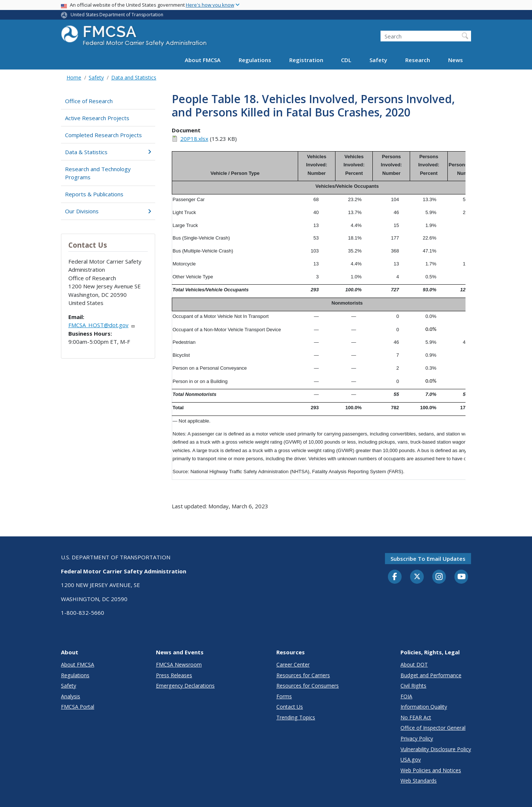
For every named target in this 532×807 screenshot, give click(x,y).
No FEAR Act (416, 717)
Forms (284, 696)
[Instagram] (439, 577)
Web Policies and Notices (431, 770)
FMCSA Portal (78, 707)
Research (418, 60)
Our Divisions (108, 211)
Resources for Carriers (303, 675)
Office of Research (89, 101)
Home (74, 77)
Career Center (293, 664)
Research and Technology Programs (98, 173)
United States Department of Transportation (117, 15)
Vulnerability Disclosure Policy (436, 749)
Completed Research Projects (103, 135)
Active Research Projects (97, 118)
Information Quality (424, 707)
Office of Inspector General (433, 728)
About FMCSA (203, 60)
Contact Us (290, 707)
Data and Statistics (134, 77)
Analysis (71, 696)
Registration (306, 60)
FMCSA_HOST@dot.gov (102, 325)
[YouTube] (461, 577)
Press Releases (174, 675)
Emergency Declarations (185, 686)
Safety (378, 60)
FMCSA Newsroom (179, 664)
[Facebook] (395, 577)
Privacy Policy (417, 738)
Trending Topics (296, 717)
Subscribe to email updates (428, 559)
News (456, 60)
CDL (346, 60)
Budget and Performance (431, 675)
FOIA (406, 696)
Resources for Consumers (308, 686)
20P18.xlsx (194, 139)
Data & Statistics (108, 152)
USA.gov (411, 759)
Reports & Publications (94, 194)
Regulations (255, 60)
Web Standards (419, 781)
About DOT (414, 664)
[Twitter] (417, 577)
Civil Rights (413, 686)
